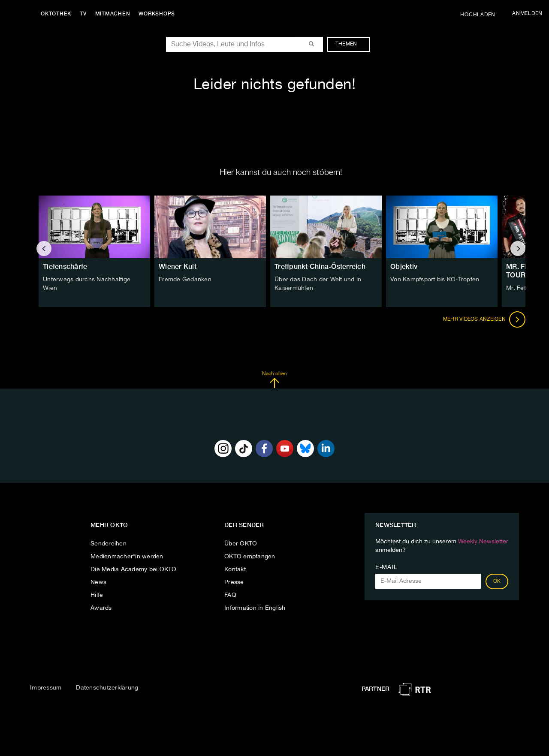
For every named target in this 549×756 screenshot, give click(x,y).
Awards (101, 608)
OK (497, 581)
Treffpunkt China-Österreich (320, 267)
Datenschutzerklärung (107, 688)
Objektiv (404, 267)
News (98, 582)
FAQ (230, 595)
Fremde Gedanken (185, 280)
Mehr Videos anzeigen (484, 319)
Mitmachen (113, 14)
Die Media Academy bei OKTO (134, 569)
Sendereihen (109, 544)
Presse (234, 582)
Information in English (255, 608)
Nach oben (274, 380)
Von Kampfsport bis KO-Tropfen (435, 280)
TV (83, 14)
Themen (351, 44)
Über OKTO (241, 544)
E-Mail (386, 567)
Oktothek (56, 14)
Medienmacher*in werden (127, 557)
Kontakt (235, 569)
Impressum (46, 688)
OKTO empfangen (250, 557)
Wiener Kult (178, 267)
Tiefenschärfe (65, 267)
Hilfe (97, 595)
